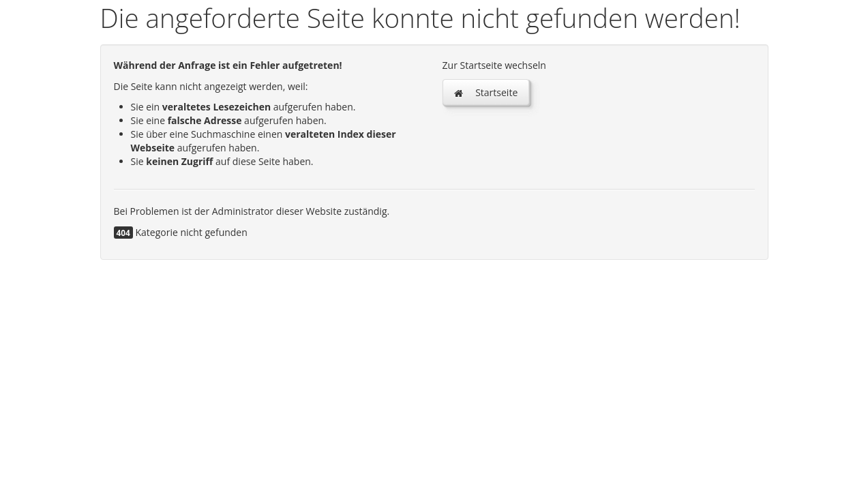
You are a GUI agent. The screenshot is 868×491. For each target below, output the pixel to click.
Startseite (486, 92)
